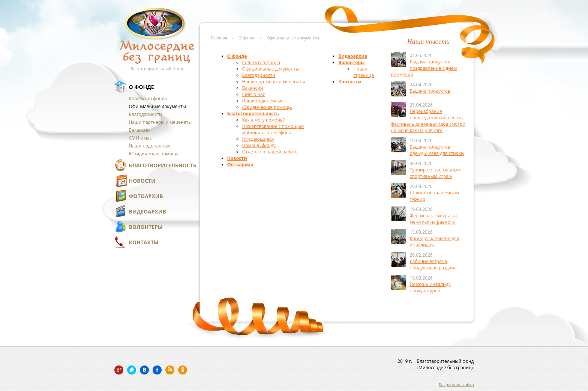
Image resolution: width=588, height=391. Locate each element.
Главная (219, 38)
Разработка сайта (456, 384)
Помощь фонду (259, 145)
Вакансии (139, 130)
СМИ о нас (140, 138)
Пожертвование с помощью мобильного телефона (273, 129)
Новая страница (364, 72)
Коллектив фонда (148, 99)
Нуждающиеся (258, 139)
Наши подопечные (150, 146)
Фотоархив (146, 196)
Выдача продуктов (430, 91)
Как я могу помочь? (264, 120)
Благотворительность (163, 165)
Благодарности (145, 114)
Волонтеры (146, 227)
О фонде (142, 87)
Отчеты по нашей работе (270, 152)
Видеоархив (148, 211)
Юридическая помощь (154, 154)
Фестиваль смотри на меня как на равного (433, 219)
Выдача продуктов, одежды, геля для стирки (437, 150)
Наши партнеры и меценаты (160, 122)
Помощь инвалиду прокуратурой (430, 287)
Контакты (144, 242)
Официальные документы (157, 106)
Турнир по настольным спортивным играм (435, 173)
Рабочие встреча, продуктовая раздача (433, 265)
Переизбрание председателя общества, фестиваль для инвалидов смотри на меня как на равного (428, 121)
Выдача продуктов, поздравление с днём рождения (424, 68)
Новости (142, 181)
